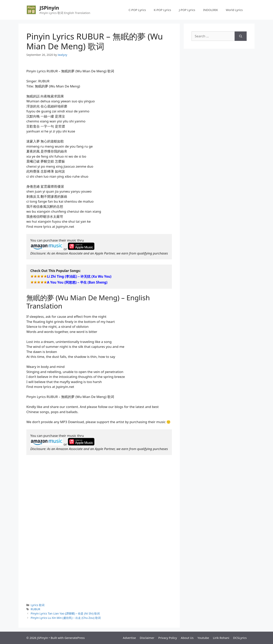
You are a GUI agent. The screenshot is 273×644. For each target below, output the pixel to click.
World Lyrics (234, 10)
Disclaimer (147, 638)
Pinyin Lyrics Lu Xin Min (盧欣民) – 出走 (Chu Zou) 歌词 (66, 618)
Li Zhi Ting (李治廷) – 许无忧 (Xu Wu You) (79, 276)
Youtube (203, 638)
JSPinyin (49, 8)
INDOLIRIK (210, 10)
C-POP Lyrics (137, 10)
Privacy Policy (168, 638)
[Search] (241, 36)
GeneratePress (75, 638)
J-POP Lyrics (187, 10)
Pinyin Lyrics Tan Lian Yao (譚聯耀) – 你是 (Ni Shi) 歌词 (65, 613)
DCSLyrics (240, 638)
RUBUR (35, 609)
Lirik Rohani (221, 638)
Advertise (129, 638)
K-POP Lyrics (162, 10)
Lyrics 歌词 (38, 605)
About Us (187, 638)
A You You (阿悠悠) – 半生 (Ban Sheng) (77, 282)
